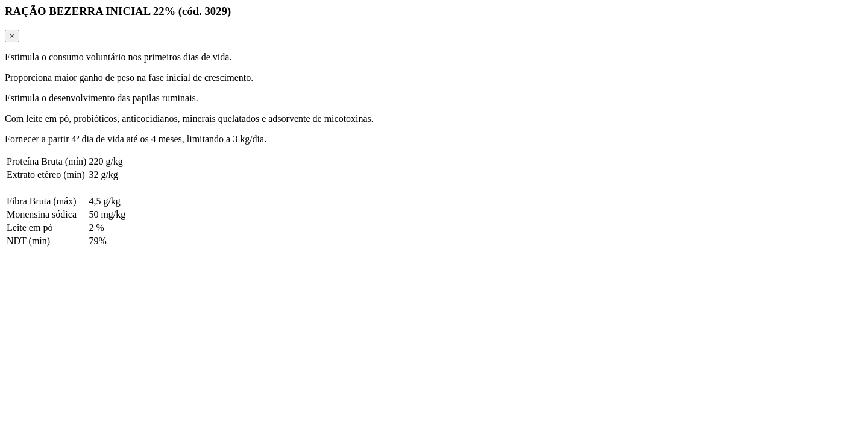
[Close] (12, 36)
